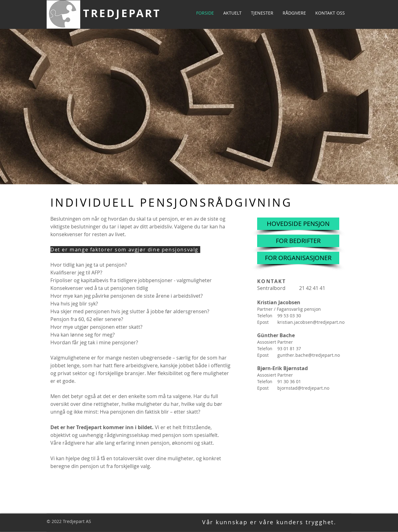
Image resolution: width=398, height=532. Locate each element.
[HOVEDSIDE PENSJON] (298, 224)
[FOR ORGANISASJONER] (298, 258)
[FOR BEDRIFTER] (298, 241)
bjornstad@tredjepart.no (303, 388)
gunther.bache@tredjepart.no (309, 355)
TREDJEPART (122, 13)
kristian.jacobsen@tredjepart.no (311, 322)
